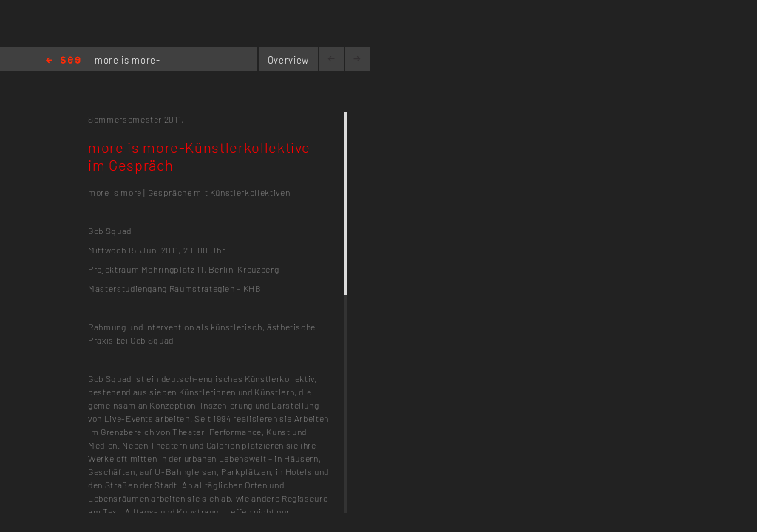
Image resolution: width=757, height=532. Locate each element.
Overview (288, 60)
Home (63, 61)
